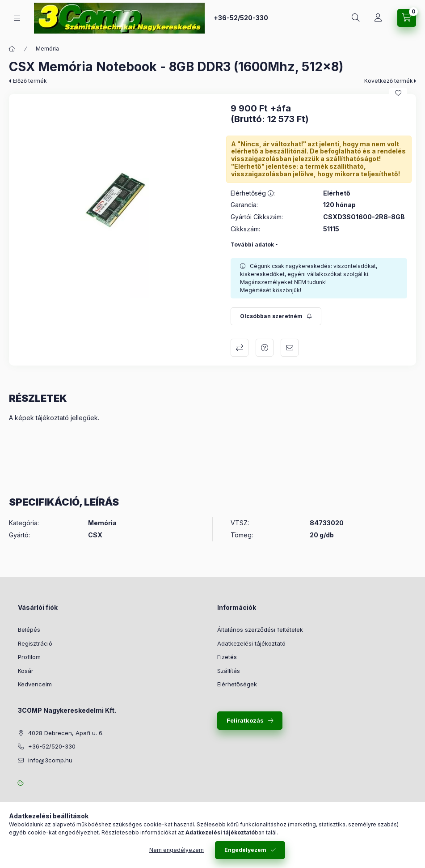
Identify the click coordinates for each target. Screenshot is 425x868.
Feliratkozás (245, 720)
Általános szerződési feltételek (260, 630)
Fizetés (227, 657)
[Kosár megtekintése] (407, 18)
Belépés (29, 630)
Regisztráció (35, 643)
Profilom (29, 657)
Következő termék (389, 81)
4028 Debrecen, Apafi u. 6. (66, 733)
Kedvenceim (35, 684)
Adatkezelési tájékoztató (251, 643)
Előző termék (30, 81)
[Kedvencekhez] (398, 93)
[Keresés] (356, 18)
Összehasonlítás (240, 348)
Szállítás (229, 671)
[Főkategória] (12, 49)
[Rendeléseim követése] (378, 18)
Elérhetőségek (237, 684)
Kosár (26, 671)
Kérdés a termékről (265, 348)
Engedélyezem (245, 850)
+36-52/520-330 (241, 18)
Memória (47, 49)
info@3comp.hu (50, 760)
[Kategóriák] (17, 18)
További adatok (252, 245)
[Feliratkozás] (276, 316)
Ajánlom (290, 348)
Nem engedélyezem (177, 850)
